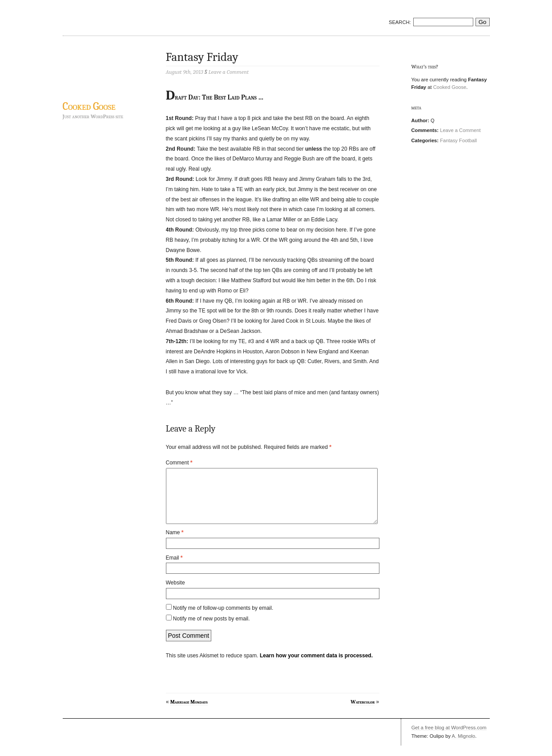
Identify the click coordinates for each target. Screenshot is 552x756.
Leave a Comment (460, 130)
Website (175, 593)
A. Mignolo (463, 747)
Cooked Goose (89, 106)
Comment (179, 463)
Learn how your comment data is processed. (316, 666)
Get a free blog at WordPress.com (449, 738)
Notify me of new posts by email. (212, 629)
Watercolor (363, 712)
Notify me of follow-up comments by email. (223, 619)
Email (174, 568)
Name (175, 543)
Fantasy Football (458, 140)
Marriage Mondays (189, 712)
